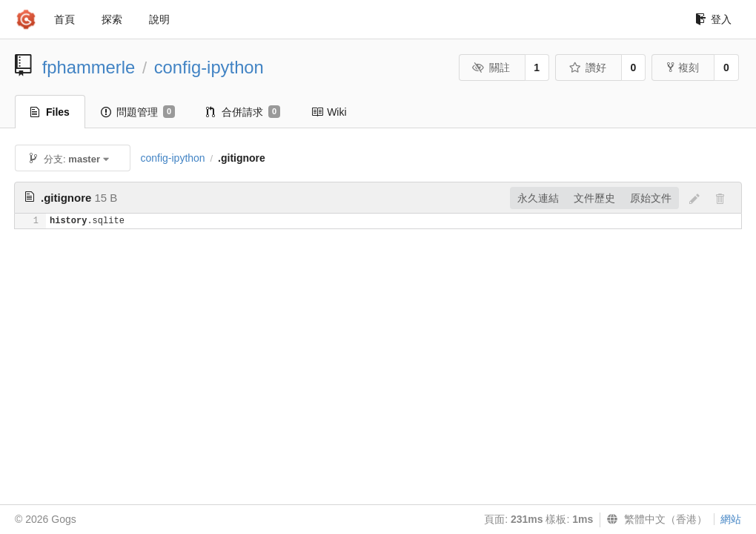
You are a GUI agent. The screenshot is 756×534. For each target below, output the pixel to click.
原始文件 (651, 198)
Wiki (329, 112)
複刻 (683, 67)
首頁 (64, 19)
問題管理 (138, 112)
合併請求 (243, 112)
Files (50, 112)
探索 (112, 19)
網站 (731, 519)
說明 (159, 19)
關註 (491, 67)
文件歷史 (594, 198)
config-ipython (209, 67)
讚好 (587, 67)
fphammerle (89, 67)
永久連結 (538, 198)
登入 (713, 19)
